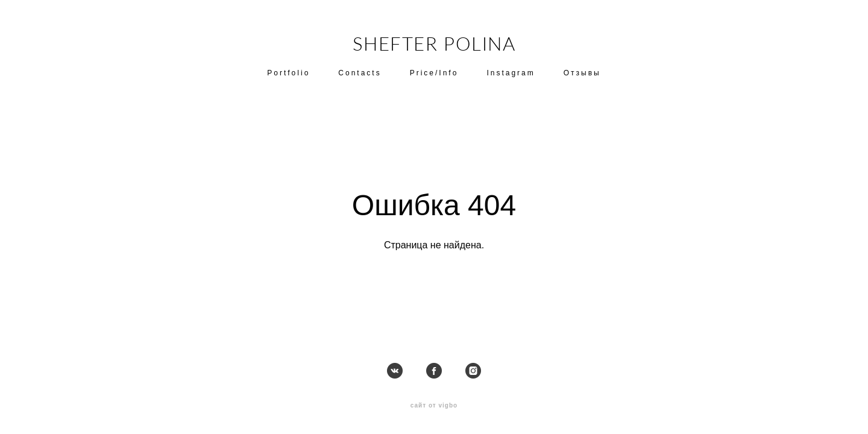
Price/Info (434, 73)
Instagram (511, 73)
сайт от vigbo (434, 405)
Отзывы (582, 73)
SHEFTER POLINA (434, 44)
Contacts (360, 73)
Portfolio (288, 73)
